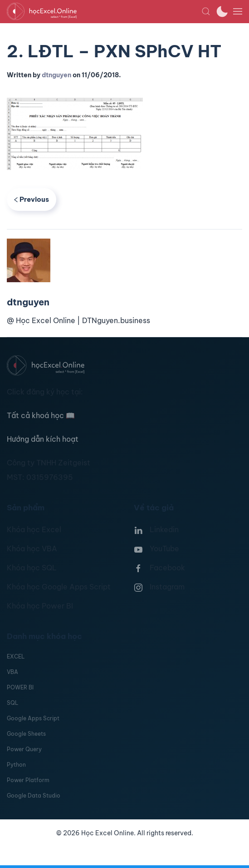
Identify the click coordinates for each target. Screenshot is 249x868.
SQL (12, 703)
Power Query (24, 749)
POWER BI (20, 687)
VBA (12, 672)
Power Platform (28, 780)
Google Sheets (26, 734)
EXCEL (16, 656)
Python (16, 765)
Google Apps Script (33, 718)
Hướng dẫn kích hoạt (43, 439)
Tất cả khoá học (41, 415)
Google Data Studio (34, 796)
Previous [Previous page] (32, 199)
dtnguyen (56, 75)
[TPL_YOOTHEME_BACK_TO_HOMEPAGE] (104, 11)
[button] (206, 11)
